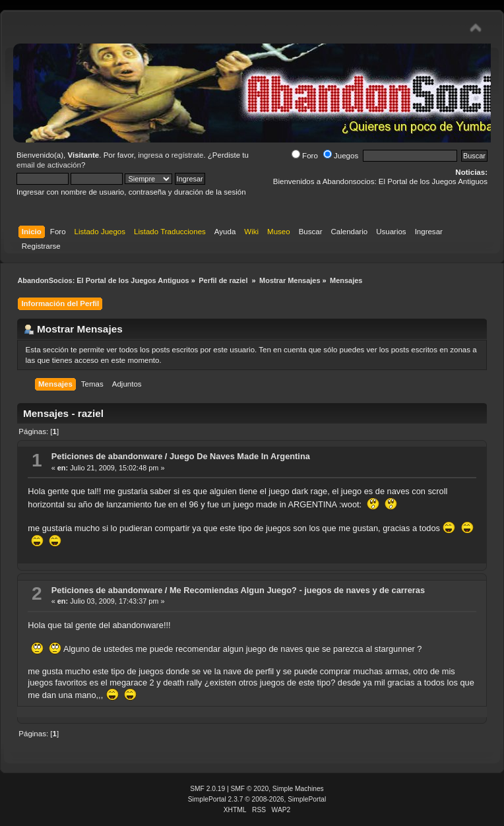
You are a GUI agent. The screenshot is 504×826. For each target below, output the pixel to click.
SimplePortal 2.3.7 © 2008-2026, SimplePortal (257, 799)
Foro (305, 156)
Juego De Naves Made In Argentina (240, 456)
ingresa (150, 155)
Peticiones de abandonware (107, 456)
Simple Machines (298, 789)
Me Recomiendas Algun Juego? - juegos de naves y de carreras (297, 590)
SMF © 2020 (250, 789)
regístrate (188, 155)
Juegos (341, 156)
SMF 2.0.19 (207, 789)
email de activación (49, 165)
